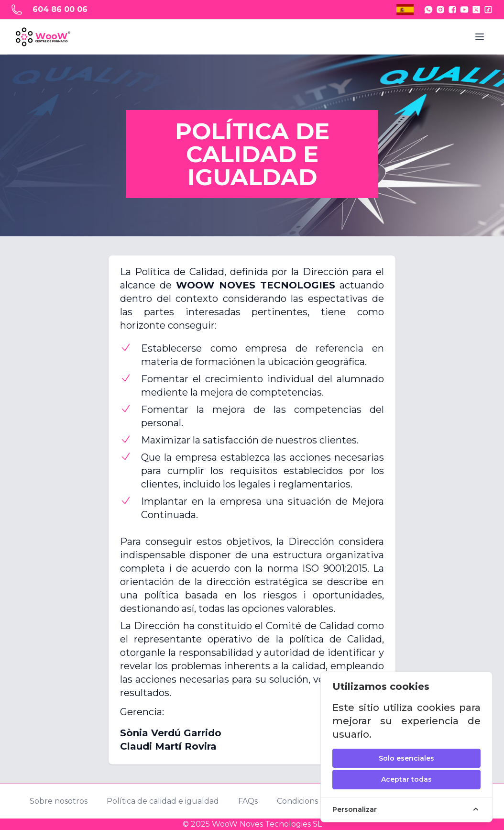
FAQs (248, 801)
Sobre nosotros (59, 801)
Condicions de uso (311, 801)
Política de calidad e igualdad (163, 801)
